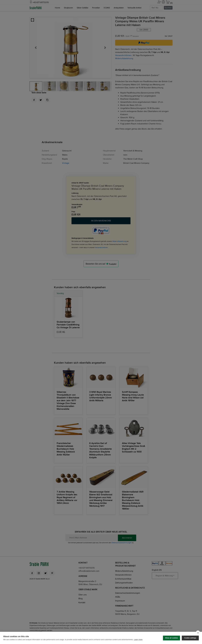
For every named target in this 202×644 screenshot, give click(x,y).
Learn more (138, 640)
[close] (198, 633)
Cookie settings (190, 638)
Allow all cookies (171, 638)
